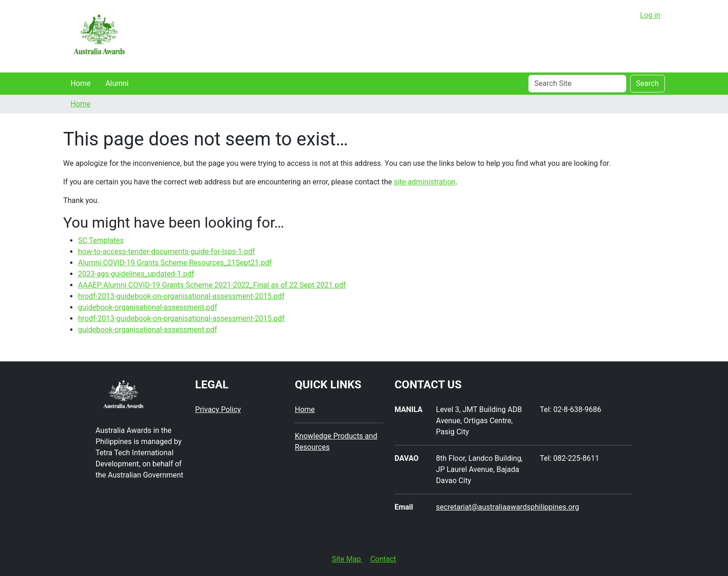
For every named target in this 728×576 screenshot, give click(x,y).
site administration (425, 182)
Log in (650, 15)
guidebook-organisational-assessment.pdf (147, 307)
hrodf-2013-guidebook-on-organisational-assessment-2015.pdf (181, 296)
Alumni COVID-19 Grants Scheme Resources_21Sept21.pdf (175, 263)
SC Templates (101, 240)
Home (81, 83)
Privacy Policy (218, 409)
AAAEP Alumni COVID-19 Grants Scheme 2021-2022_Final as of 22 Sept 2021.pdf (212, 285)
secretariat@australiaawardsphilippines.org (507, 507)
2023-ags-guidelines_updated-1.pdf (136, 274)
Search (647, 83)
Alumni (117, 83)
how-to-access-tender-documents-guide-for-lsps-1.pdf (166, 252)
